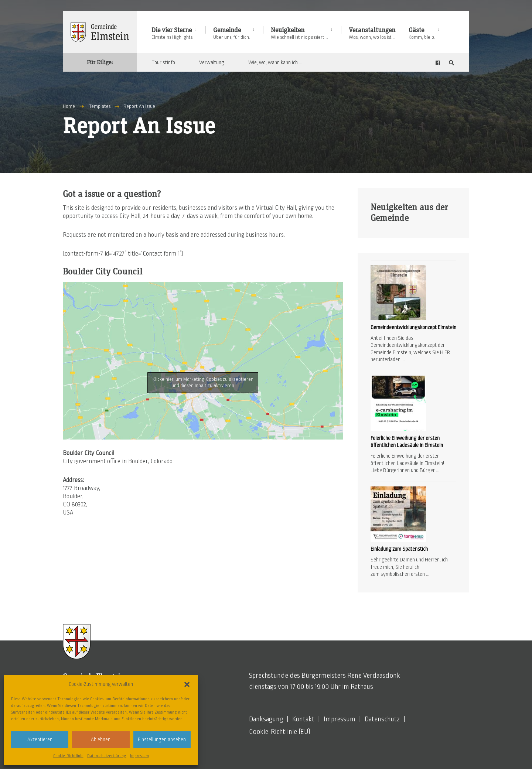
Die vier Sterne (172, 33)
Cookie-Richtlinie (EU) (280, 732)
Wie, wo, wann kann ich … (275, 62)
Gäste (422, 33)
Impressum (139, 756)
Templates (100, 106)
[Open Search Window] (451, 63)
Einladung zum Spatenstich (399, 549)
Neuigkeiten (299, 33)
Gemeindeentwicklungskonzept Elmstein (413, 327)
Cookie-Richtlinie (68, 756)
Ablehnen (101, 740)
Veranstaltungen (372, 33)
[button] (187, 684)
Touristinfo (163, 62)
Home (69, 106)
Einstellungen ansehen (162, 740)
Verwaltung (212, 62)
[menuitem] (178, 32)
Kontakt (303, 719)
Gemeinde (232, 33)
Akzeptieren (40, 740)
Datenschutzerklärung (107, 756)
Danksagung (266, 719)
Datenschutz (382, 719)
